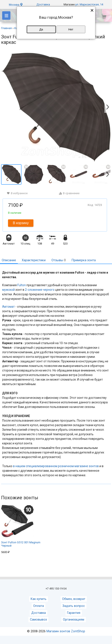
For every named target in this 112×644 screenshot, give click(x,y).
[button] (108, 107)
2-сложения (34, 290)
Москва (16, 5)
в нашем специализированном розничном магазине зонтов (56, 466)
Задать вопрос (74, 606)
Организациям (74, 620)
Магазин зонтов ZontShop (66, 631)
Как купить (39, 599)
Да (41, 29)
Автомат (8, 307)
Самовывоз (38, 620)
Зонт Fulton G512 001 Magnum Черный (21, 526)
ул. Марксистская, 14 (89, 4)
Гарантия (74, 613)
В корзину (21, 223)
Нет (71, 29)
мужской (8, 290)
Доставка (43, 4)
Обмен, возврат (74, 599)
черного (49, 290)
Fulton (22, 285)
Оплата (39, 606)
